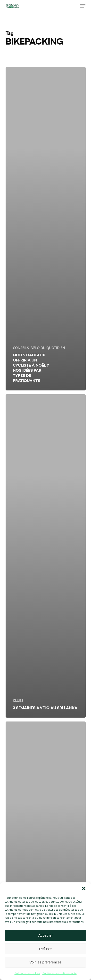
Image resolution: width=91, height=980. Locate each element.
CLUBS (18, 700)
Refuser (45, 949)
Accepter (45, 935)
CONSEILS (21, 348)
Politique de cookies (27, 973)
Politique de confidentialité (60, 973)
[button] (84, 888)
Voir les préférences (45, 962)
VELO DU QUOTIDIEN (48, 348)
